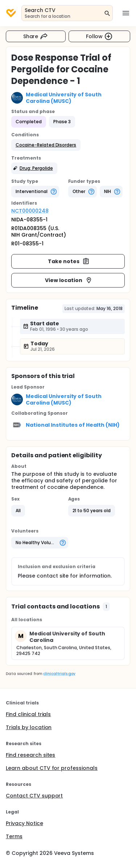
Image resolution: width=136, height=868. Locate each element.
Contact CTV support (34, 796)
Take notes (69, 261)
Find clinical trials (28, 714)
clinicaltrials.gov (59, 674)
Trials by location (29, 727)
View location (69, 280)
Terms (14, 836)
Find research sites (30, 755)
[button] (46, 145)
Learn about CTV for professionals (52, 768)
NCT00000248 (30, 211)
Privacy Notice (24, 823)
